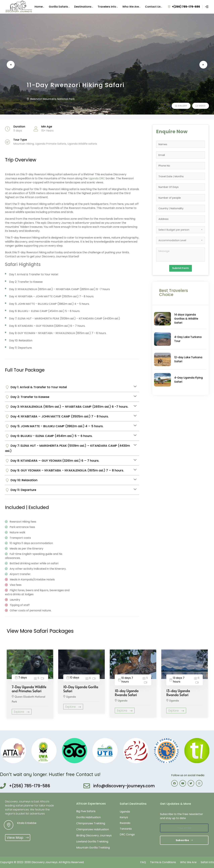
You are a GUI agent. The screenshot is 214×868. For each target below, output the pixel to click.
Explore (22, 712)
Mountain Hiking (24, 144)
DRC (102, 178)
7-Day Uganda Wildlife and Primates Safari (29, 689)
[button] (18, 838)
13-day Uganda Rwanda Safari (178, 693)
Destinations (83, 7)
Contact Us (153, 7)
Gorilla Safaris (58, 7)
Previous (15, 65)
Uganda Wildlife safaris (82, 144)
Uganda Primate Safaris (51, 144)
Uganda (93, 178)
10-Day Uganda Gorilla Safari (81, 689)
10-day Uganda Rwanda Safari (127, 693)
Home (39, 7)
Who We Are (131, 7)
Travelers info (107, 7)
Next (199, 65)
